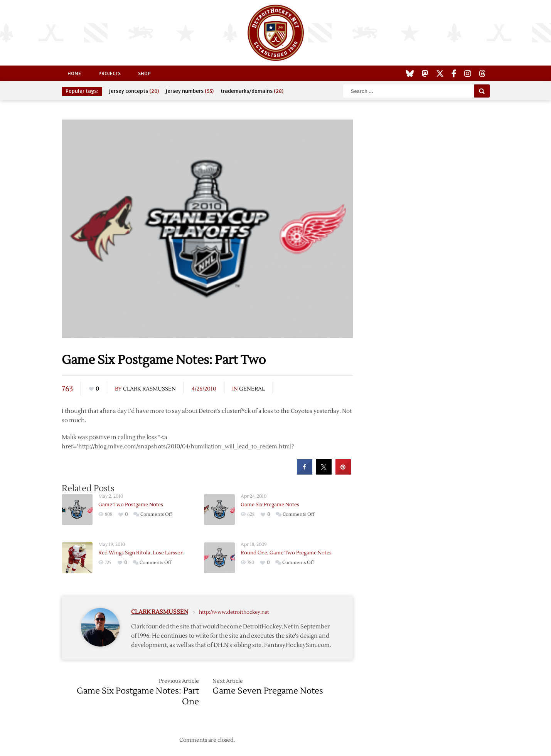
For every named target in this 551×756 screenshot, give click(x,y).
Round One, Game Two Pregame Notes (286, 553)
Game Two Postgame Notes (131, 505)
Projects (110, 74)
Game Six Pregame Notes (270, 505)
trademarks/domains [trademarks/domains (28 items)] (252, 91)
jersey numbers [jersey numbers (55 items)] (190, 91)
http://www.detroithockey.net (234, 612)
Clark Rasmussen (149, 389)
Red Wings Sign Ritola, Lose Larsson (141, 553)
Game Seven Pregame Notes (268, 691)
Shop (144, 74)
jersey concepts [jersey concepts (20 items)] (134, 91)
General (252, 389)
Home (74, 74)
